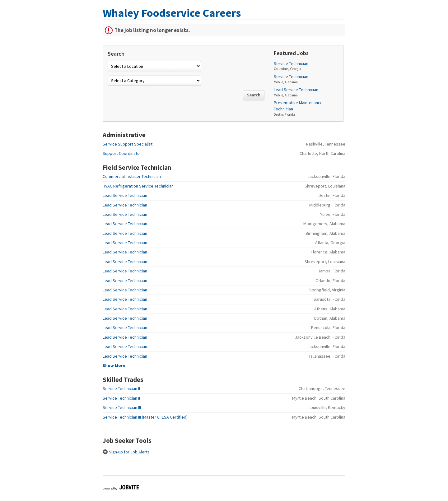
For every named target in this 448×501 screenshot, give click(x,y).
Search (254, 95)
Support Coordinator (122, 153)
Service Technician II (121, 388)
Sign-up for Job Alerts (126, 452)
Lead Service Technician (296, 90)
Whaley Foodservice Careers (172, 13)
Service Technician (291, 63)
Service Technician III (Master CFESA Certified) (145, 417)
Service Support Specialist (128, 144)
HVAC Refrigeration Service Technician (138, 186)
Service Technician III (122, 407)
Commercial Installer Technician (132, 176)
